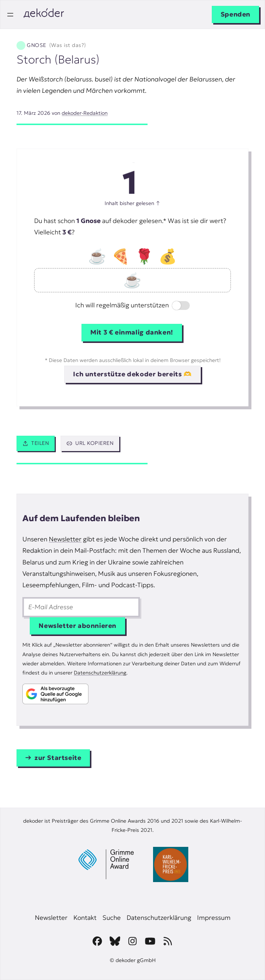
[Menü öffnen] (10, 15)
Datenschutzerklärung (100, 673)
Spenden (235, 14)
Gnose (56, 45)
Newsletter (65, 539)
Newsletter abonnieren (77, 626)
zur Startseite (58, 758)
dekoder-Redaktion (85, 113)
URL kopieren (90, 443)
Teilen (36, 443)
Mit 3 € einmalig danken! (132, 332)
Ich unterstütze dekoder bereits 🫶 (132, 374)
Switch (175, 306)
